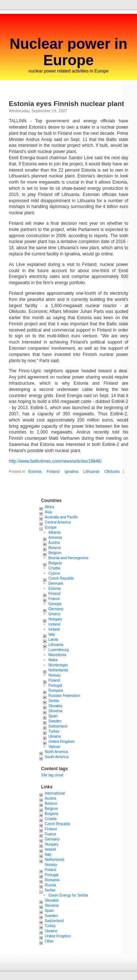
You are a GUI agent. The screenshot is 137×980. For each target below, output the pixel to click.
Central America (58, 522)
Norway (55, 675)
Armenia (55, 538)
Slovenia (56, 711)
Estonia (35, 471)
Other (50, 941)
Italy (52, 634)
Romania (56, 691)
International (55, 793)
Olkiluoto (112, 471)
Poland (54, 680)
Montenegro (58, 665)
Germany (56, 609)
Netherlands (58, 670)
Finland (53, 471)
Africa (50, 507)
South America (57, 757)
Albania (55, 532)
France (54, 599)
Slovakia (56, 706)
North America (56, 752)
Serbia (54, 701)
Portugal (55, 685)
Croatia (54, 568)
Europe (51, 527)
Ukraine (55, 736)
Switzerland (58, 726)
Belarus (55, 548)
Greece (55, 614)
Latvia (54, 640)
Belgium (55, 553)
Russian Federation (64, 696)
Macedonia (58, 655)
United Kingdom (62, 742)
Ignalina (71, 471)
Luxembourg (59, 650)
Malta (53, 660)
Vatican (55, 747)
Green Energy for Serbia (68, 895)
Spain (53, 716)
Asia (48, 512)
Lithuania (91, 471)
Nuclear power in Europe (68, 52)
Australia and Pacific (62, 517)
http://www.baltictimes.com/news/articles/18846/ (55, 461)
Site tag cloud (52, 775)
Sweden (55, 721)
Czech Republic (61, 578)
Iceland (54, 624)
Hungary (56, 619)
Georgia (55, 604)
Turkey (54, 731)
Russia (51, 885)
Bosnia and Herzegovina (68, 558)
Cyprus (54, 573)
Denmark (56, 583)
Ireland (54, 629)
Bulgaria (55, 563)
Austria (54, 543)
